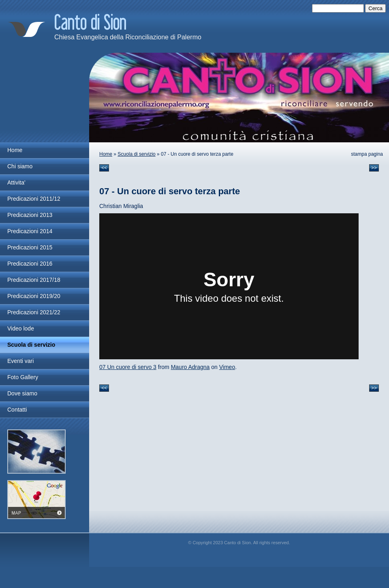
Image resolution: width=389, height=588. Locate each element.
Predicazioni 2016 (30, 264)
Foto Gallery (23, 377)
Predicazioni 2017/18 (34, 280)
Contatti (17, 410)
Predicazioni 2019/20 (34, 296)
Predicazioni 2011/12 (34, 199)
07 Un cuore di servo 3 (128, 367)
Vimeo (227, 367)
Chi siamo (20, 166)
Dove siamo (22, 393)
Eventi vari (20, 361)
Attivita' (16, 182)
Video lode (21, 328)
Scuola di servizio (136, 154)
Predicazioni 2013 (30, 215)
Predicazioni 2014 (30, 231)
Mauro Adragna (190, 367)
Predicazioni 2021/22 (34, 312)
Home (106, 154)
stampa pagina (367, 154)
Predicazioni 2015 (30, 247)
